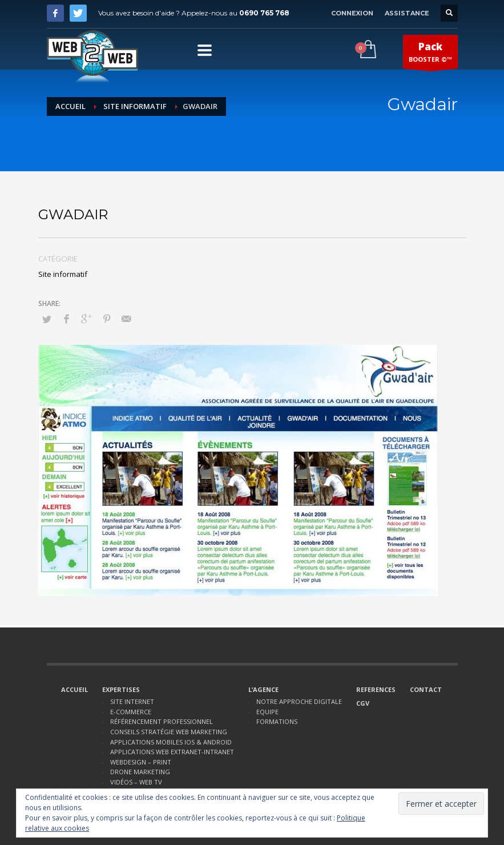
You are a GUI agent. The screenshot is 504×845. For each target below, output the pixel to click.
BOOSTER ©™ (430, 54)
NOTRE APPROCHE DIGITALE (299, 701)
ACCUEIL (74, 689)
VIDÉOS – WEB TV (136, 782)
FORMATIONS (277, 721)
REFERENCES (376, 689)
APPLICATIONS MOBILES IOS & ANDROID (171, 742)
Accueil (70, 106)
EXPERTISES (121, 689)
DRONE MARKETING (140, 772)
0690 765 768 (264, 13)
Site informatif (135, 106)
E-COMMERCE (131, 712)
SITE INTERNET (132, 701)
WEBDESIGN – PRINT (141, 762)
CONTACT (426, 689)
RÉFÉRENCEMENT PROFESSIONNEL (162, 721)
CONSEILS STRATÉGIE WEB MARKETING (169, 732)
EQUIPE (267, 712)
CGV (363, 703)
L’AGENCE (263, 689)
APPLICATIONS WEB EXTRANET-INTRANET (172, 752)
